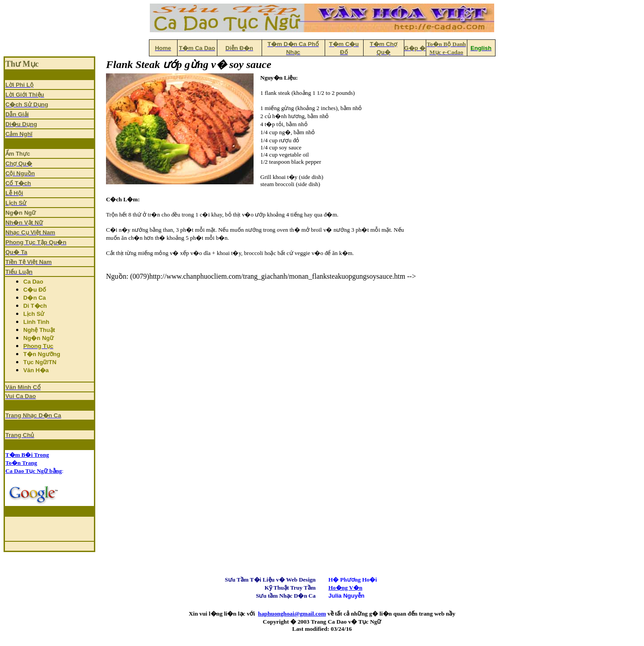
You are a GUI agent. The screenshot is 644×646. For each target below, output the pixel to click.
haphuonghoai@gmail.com (292, 614)
